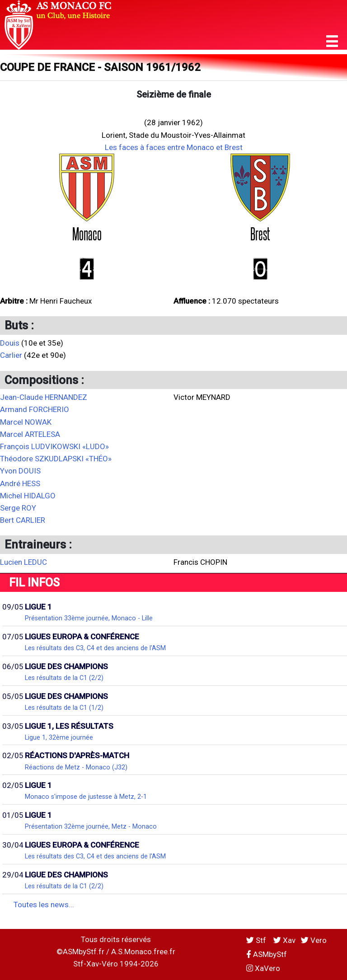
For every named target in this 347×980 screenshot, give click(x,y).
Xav (284, 940)
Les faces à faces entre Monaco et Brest (174, 147)
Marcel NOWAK (26, 422)
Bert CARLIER (23, 520)
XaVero (263, 968)
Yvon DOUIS (20, 471)
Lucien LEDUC (23, 562)
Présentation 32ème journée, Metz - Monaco (91, 826)
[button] (332, 41)
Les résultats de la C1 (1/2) (64, 708)
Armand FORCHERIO (35, 409)
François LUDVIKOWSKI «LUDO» (54, 446)
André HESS (20, 483)
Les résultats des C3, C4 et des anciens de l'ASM (95, 648)
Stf (257, 940)
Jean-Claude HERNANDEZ (44, 397)
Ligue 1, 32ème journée (59, 737)
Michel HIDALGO (28, 496)
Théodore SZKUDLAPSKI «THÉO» (56, 459)
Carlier (11, 355)
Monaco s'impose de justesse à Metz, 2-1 (86, 797)
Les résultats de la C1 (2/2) (64, 678)
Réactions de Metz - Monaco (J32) (76, 767)
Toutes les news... (44, 905)
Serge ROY (18, 508)
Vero (314, 940)
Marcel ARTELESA (30, 434)
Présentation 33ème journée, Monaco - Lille (89, 618)
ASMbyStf (267, 954)
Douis (10, 343)
